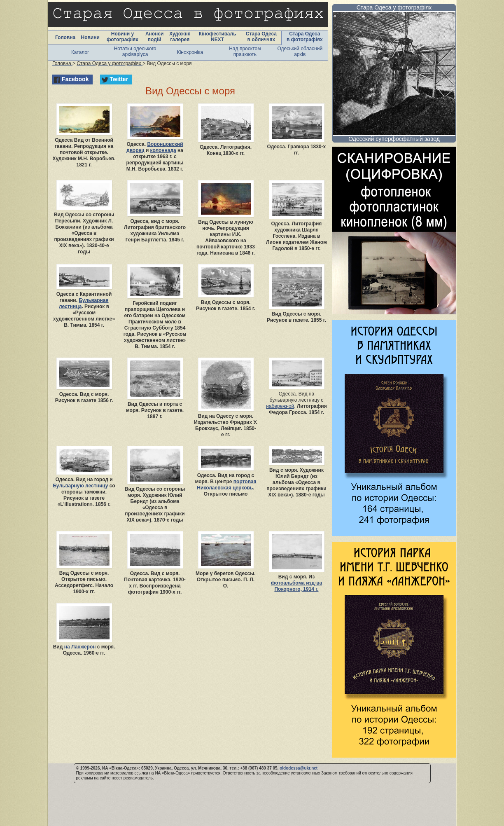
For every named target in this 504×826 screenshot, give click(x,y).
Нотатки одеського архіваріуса (135, 51)
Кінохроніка (190, 52)
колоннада (163, 150)
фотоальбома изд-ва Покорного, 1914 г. (296, 586)
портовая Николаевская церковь (226, 485)
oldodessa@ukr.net (299, 768)
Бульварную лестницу (80, 486)
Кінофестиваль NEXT (218, 37)
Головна (65, 37)
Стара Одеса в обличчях (261, 37)
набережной (280, 406)
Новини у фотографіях (122, 37)
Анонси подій (155, 37)
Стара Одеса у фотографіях (394, 7)
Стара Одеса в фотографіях (305, 37)
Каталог (80, 52)
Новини (90, 37)
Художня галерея (180, 37)
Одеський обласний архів (300, 51)
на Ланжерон (80, 647)
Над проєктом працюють (245, 51)
